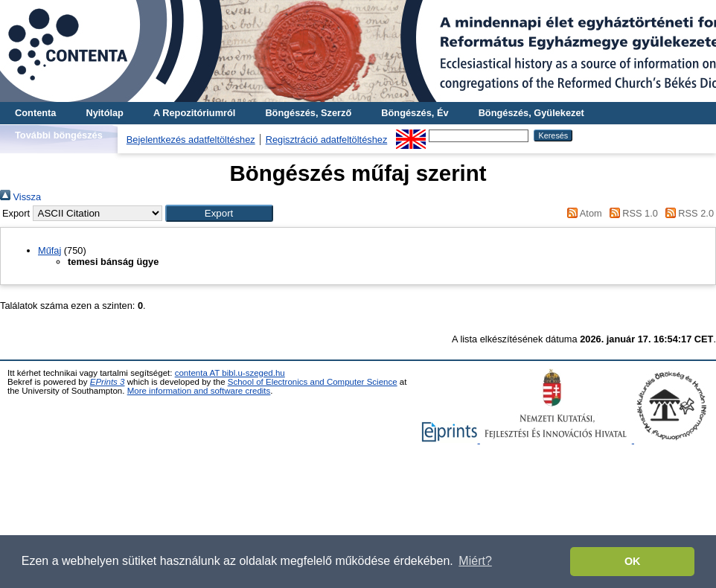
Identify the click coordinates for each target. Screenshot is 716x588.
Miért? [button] (475, 561)
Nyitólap (104, 113)
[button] (219, 213)
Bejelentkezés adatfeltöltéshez (191, 140)
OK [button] (633, 561)
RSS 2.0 (687, 213)
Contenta (35, 113)
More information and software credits (199, 391)
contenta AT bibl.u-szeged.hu (230, 373)
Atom (582, 213)
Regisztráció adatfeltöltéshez (327, 140)
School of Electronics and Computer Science (313, 382)
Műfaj (49, 250)
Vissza (20, 197)
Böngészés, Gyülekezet (531, 113)
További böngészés (59, 135)
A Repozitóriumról (194, 113)
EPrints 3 (108, 382)
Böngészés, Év (415, 113)
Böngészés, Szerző (308, 113)
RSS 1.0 (631, 213)
